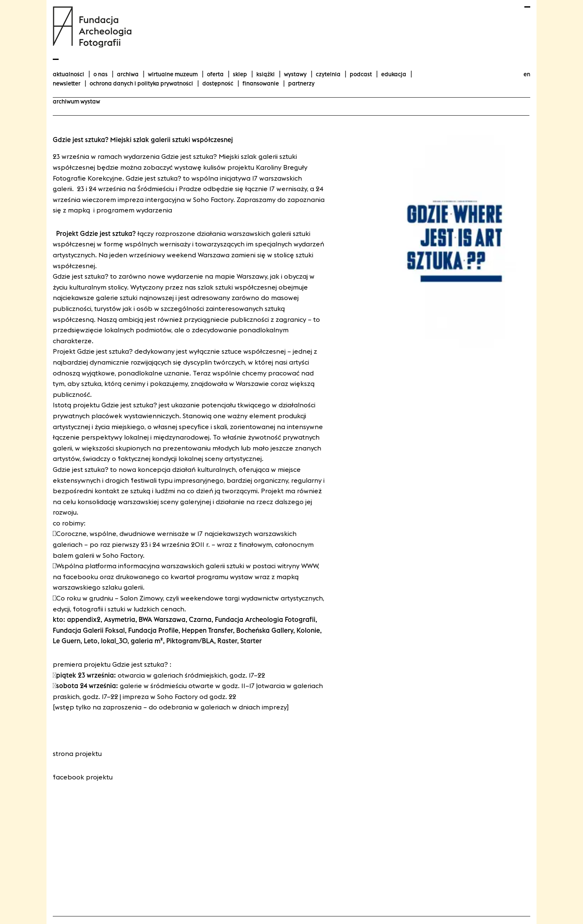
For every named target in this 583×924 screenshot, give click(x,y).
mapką (81, 210)
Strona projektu (77, 753)
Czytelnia (328, 74)
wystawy (295, 74)
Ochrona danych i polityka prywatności (141, 83)
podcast (361, 74)
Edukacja (394, 74)
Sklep (240, 74)
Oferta (215, 74)
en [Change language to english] (527, 74)
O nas (101, 74)
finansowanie (261, 83)
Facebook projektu (83, 777)
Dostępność (218, 83)
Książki (266, 74)
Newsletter (67, 83)
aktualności (68, 74)
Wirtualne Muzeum (173, 74)
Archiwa (128, 74)
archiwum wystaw (76, 101)
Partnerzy (301, 83)
